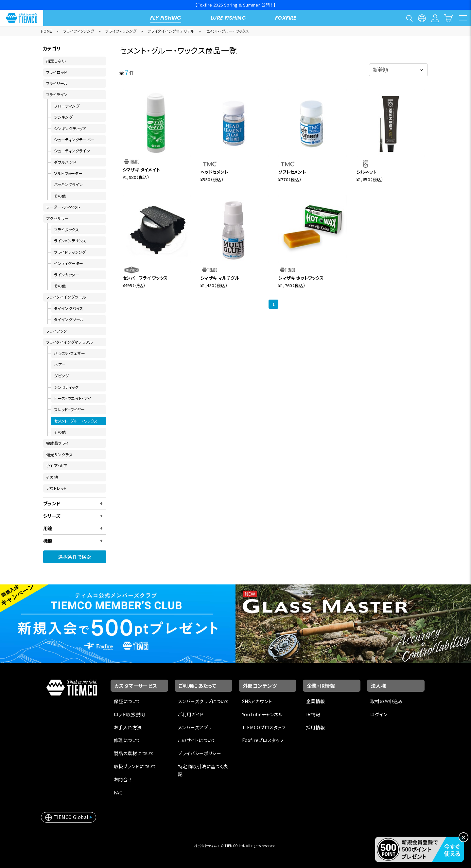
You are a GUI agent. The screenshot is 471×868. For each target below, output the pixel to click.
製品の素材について (134, 753)
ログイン (379, 714)
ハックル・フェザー (70, 353)
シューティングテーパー (74, 139)
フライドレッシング (70, 252)
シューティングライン (72, 151)
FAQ (118, 792)
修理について (127, 740)
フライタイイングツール (66, 297)
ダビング (61, 376)
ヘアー (60, 365)
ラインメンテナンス (70, 241)
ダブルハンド (65, 162)
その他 (60, 196)
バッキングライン (68, 184)
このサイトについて (197, 740)
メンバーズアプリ (195, 727)
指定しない (56, 61)
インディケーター (69, 263)
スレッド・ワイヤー (70, 409)
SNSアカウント (257, 701)
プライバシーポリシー (200, 753)
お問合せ (123, 779)
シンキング (63, 117)
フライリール (57, 83)
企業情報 (316, 701)
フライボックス (66, 229)
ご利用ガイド (191, 714)
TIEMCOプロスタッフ (264, 727)
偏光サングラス (59, 454)
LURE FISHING (228, 18)
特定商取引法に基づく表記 (203, 770)
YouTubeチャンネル (262, 714)
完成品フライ (58, 443)
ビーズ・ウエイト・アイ (73, 398)
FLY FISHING (166, 18)
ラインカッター (67, 275)
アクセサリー (57, 218)
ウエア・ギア (57, 466)
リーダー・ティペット (63, 207)
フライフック (57, 331)
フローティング (67, 106)
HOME (47, 31)
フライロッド (57, 72)
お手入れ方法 (128, 727)
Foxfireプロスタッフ (263, 740)
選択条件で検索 (75, 557)
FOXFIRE (286, 18)
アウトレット (56, 488)
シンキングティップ (70, 128)
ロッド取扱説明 (129, 714)
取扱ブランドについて (135, 766)
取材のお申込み (386, 701)
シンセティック (66, 387)
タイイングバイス (69, 308)
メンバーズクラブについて (204, 701)
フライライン (57, 94)
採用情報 (316, 727)
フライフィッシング (79, 31)
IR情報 (313, 714)
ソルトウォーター (68, 173)
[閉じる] (463, 837)
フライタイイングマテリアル (171, 31)
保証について (127, 701)
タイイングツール (69, 319)
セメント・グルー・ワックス (227, 31)
